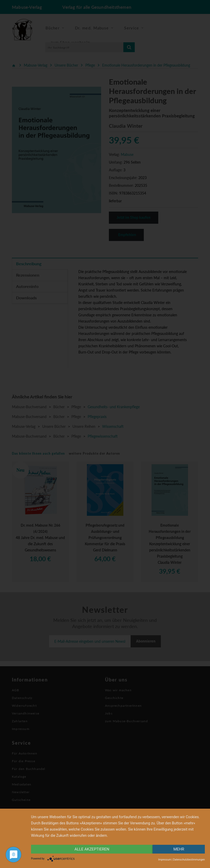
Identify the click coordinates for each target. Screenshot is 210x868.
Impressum (165, 860)
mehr (179, 849)
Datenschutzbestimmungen (189, 860)
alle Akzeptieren (92, 849)
